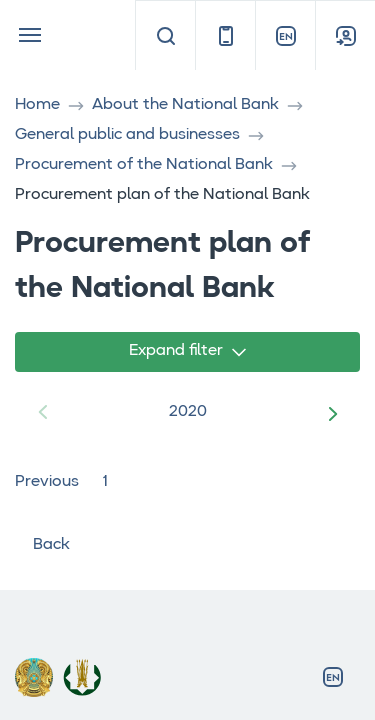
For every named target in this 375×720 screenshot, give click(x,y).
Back (42, 545)
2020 (188, 412)
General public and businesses (127, 135)
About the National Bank (185, 105)
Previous (47, 482)
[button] (336, 413)
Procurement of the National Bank (144, 165)
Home (37, 105)
